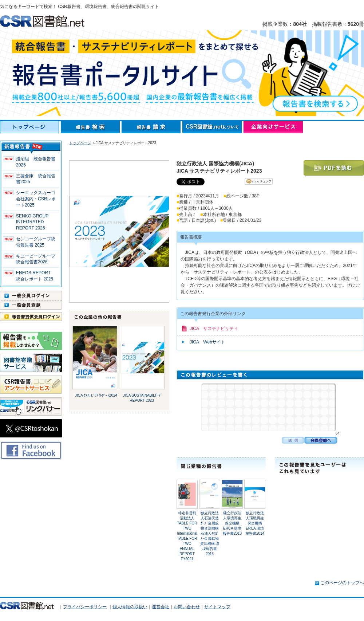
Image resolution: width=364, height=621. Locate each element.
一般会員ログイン (31, 295)
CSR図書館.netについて (213, 127)
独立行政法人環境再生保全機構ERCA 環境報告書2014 (255, 523)
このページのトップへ (342, 583)
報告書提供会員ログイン (31, 317)
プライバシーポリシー (85, 607)
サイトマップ (217, 607)
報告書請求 (152, 127)
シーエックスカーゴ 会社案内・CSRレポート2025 (36, 199)
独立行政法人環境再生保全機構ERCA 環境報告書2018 (232, 523)
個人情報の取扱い (130, 607)
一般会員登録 (31, 305)
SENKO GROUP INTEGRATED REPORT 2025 (32, 222)
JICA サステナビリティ (214, 329)
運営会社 (161, 607)
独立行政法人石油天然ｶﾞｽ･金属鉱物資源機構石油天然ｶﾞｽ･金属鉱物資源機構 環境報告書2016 (210, 533)
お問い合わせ (187, 607)
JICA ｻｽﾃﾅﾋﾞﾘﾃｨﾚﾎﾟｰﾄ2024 (96, 395)
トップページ (30, 127)
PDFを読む (334, 168)
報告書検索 (91, 127)
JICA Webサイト (207, 342)
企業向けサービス (273, 127)
